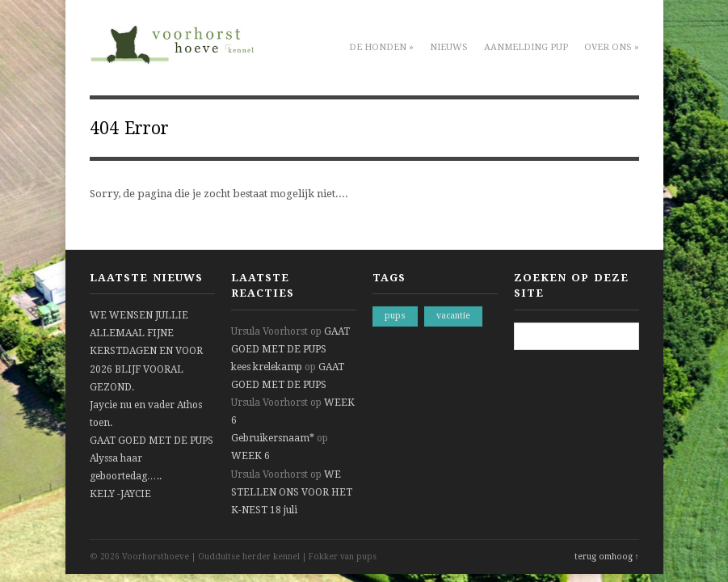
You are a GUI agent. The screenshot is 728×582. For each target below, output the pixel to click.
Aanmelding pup (526, 47)
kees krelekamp (267, 367)
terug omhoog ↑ (607, 557)
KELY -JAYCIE (120, 494)
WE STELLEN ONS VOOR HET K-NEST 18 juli (292, 492)
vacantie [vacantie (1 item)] (453, 316)
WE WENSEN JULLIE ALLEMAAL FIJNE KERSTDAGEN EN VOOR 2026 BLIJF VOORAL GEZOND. (146, 351)
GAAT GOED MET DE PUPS (151, 441)
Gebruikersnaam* (273, 438)
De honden (381, 47)
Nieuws (449, 47)
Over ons (612, 47)
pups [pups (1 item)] (395, 316)
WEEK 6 (250, 456)
